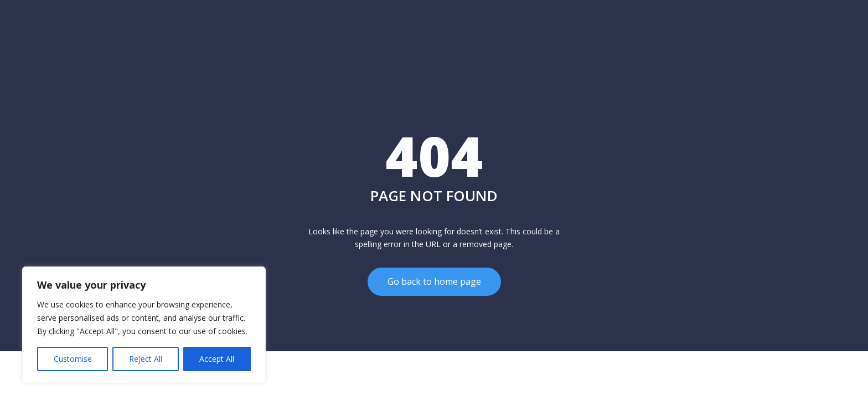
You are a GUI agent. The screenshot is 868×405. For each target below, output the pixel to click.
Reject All (146, 359)
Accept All (217, 359)
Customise (73, 359)
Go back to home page (434, 281)
